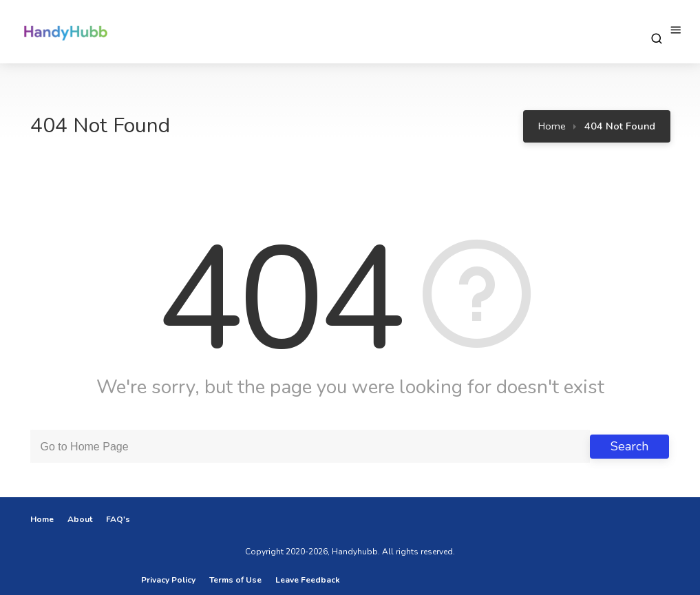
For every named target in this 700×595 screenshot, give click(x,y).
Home (552, 126)
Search (629, 446)
